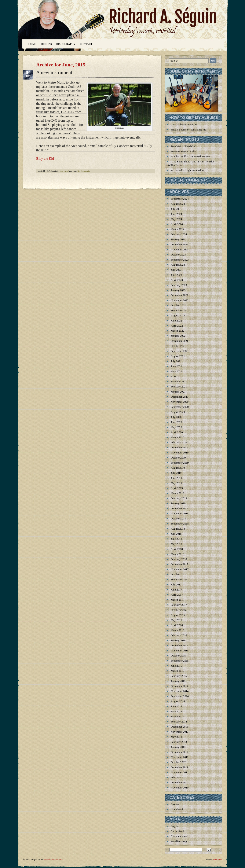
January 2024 (178, 239)
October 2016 (178, 610)
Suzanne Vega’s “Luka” (184, 151)
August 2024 (178, 204)
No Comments (84, 171)
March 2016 (177, 630)
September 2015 (180, 661)
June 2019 (176, 478)
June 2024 (176, 214)
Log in (174, 826)
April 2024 (177, 224)
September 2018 (180, 524)
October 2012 (178, 762)
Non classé (64, 171)
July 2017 (176, 584)
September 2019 (180, 463)
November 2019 (180, 453)
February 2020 (179, 442)
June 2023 (176, 275)
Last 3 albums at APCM (184, 124)
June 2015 (176, 666)
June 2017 (176, 590)
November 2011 (180, 772)
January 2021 (178, 392)
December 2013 (180, 727)
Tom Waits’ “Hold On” (183, 146)
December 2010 (180, 782)
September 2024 (180, 199)
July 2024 (176, 209)
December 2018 (180, 508)
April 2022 (177, 326)
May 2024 (176, 219)
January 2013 (178, 747)
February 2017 (179, 605)
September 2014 (180, 696)
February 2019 (179, 498)
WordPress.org (179, 841)
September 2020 (180, 407)
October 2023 (178, 255)
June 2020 (176, 422)
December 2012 (180, 752)
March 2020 (177, 437)
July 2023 (176, 270)
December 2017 (180, 564)
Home (32, 44)
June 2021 (176, 366)
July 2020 (176, 417)
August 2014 (178, 701)
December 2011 (179, 767)
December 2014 (180, 686)
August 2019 (178, 468)
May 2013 (176, 737)
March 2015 (177, 671)
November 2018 (180, 513)
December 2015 (180, 645)
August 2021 (178, 356)
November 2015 (180, 650)
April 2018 (177, 549)
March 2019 (177, 493)
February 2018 (179, 559)
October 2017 (178, 574)
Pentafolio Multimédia (54, 859)
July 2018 (176, 534)
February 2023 (179, 285)
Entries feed (177, 831)
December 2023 (180, 244)
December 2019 (180, 447)
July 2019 (176, 473)
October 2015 (178, 656)
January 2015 (178, 681)
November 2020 (180, 402)
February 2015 (179, 676)
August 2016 (178, 615)
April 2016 (177, 625)
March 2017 (177, 600)
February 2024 (179, 234)
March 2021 (177, 381)
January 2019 (178, 503)
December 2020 (180, 397)
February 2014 (179, 722)
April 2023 (177, 280)
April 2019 (177, 488)
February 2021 (179, 387)
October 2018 (178, 518)
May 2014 (176, 711)
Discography (66, 44)
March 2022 (177, 331)
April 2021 (177, 376)
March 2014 (177, 716)
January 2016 (178, 640)
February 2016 (179, 635)
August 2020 (178, 412)
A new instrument (54, 72)
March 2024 (177, 229)
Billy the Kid (45, 159)
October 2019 (178, 458)
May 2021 (176, 371)
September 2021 (180, 351)
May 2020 (176, 427)
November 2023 (180, 249)
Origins (46, 44)
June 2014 (176, 706)
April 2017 (177, 595)
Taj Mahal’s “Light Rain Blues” (188, 170)
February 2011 (179, 777)
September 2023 (180, 260)
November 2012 (180, 757)
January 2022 (178, 336)
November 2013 (180, 732)
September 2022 (180, 310)
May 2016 (176, 620)
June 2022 (176, 321)
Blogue (175, 804)
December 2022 (180, 295)
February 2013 (179, 742)
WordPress (217, 859)
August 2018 (178, 529)
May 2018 (176, 544)
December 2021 (180, 341)
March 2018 (177, 554)
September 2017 (180, 579)
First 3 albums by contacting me (188, 130)
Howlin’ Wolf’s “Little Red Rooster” (191, 156)
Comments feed (179, 836)
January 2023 (178, 290)
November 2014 (180, 691)
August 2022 (178, 315)
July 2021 (176, 361)
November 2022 (180, 300)
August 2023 (178, 265)
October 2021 (178, 346)
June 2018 (176, 539)
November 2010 (180, 788)
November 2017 (180, 569)
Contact (86, 44)
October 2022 (178, 305)
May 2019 (176, 483)
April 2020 (177, 432)
